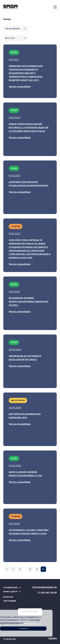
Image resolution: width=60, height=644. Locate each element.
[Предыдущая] (7, 569)
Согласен (23, 628)
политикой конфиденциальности (20, 621)
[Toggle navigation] (55, 7)
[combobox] (16, 28)
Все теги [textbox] (10, 38)
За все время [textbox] (12, 29)
